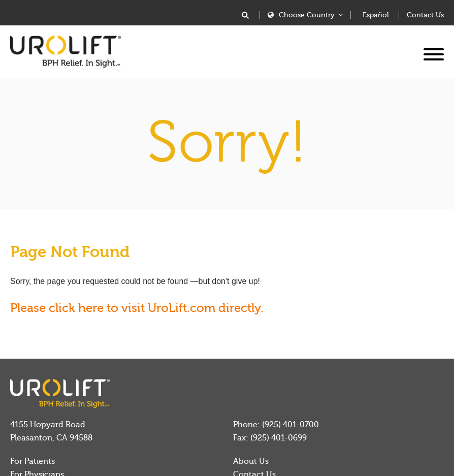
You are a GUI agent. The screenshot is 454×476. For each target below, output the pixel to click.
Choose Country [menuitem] (307, 15)
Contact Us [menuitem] (425, 15)
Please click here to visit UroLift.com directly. (137, 308)
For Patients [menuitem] (33, 461)
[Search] (245, 16)
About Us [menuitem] (251, 461)
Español (376, 15)
